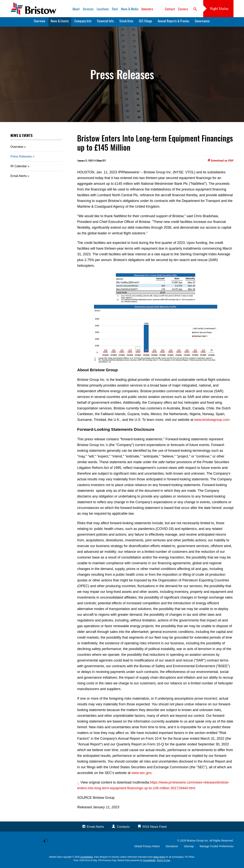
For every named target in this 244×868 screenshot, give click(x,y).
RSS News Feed (155, 829)
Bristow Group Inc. (198, 843)
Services (88, 9)
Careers (183, 9)
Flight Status (219, 8)
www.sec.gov (141, 775)
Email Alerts (18, 178)
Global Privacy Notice (147, 848)
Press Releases (21, 159)
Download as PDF (221, 162)
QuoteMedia (86, 859)
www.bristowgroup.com (212, 422)
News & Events (60, 23)
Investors (147, 9)
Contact (170, 9)
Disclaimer (172, 848)
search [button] (195, 9)
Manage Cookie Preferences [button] (217, 848)
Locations (103, 9)
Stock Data (126, 23)
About (76, 9)
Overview (39, 23)
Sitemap (189, 848)
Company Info (83, 23)
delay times (159, 859)
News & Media (130, 9)
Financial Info (105, 23)
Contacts (123, 829)
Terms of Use (163, 862)
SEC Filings (145, 23)
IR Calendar (19, 168)
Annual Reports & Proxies (173, 23)
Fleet (115, 9)
